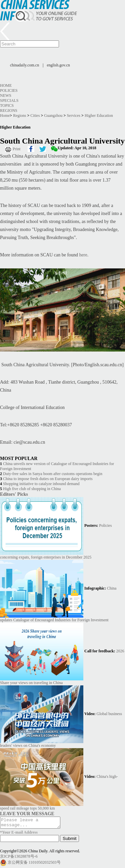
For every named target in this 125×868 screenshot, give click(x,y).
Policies (9, 90)
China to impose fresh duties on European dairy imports (48, 479)
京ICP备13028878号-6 (19, 858)
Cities (35, 116)
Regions (9, 111)
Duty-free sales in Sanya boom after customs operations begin (53, 474)
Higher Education (99, 116)
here (83, 255)
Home (6, 85)
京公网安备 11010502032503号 (34, 864)
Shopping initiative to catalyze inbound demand (41, 484)
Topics (7, 105)
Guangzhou (53, 116)
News (6, 95)
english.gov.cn (58, 65)
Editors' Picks (14, 494)
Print (16, 149)
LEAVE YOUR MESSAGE (27, 814)
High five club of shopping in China (32, 489)
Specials (9, 100)
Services (73, 116)
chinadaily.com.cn (24, 65)
